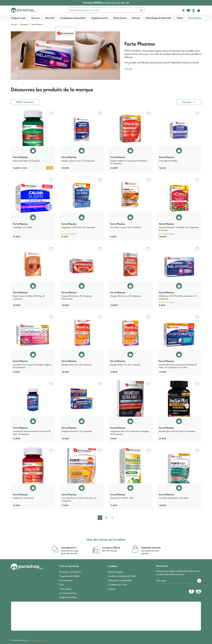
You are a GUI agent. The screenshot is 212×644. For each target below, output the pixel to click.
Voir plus (128, 69)
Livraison (112, 589)
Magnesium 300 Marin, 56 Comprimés (78, 227)
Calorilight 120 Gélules (23, 227)
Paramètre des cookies (38, 640)
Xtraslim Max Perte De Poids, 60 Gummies (177, 431)
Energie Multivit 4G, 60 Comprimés (125, 365)
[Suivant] (112, 518)
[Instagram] (198, 592)
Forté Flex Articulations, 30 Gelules (174, 498)
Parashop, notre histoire (70, 572)
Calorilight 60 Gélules (168, 161)
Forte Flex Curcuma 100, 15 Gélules (126, 227)
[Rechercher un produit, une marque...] (103, 10)
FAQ (61, 585)
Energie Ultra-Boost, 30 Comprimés (126, 296)
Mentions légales (115, 572)
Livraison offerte (111, 548)
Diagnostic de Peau (68, 597)
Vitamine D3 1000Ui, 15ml (122, 498)
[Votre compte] (193, 10)
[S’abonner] (199, 581)
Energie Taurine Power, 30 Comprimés (78, 161)
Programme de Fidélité (69, 576)
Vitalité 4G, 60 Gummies (24, 498)
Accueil (14, 24)
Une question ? (69, 548)
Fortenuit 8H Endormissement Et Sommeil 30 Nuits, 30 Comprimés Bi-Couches (178, 366)
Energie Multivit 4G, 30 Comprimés (77, 365)
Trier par (187, 102)
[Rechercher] (141, 10)
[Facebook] (191, 592)
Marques (24, 24)
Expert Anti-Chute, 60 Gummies (26, 161)
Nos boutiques (66, 580)
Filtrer (25, 102)
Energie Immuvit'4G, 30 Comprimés (77, 431)
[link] (199, 10)
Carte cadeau (66, 589)
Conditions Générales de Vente (122, 576)
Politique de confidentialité (119, 580)
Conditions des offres (117, 585)
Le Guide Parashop (68, 593)
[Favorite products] (188, 10)
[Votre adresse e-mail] (179, 581)
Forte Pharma (20, 157)
